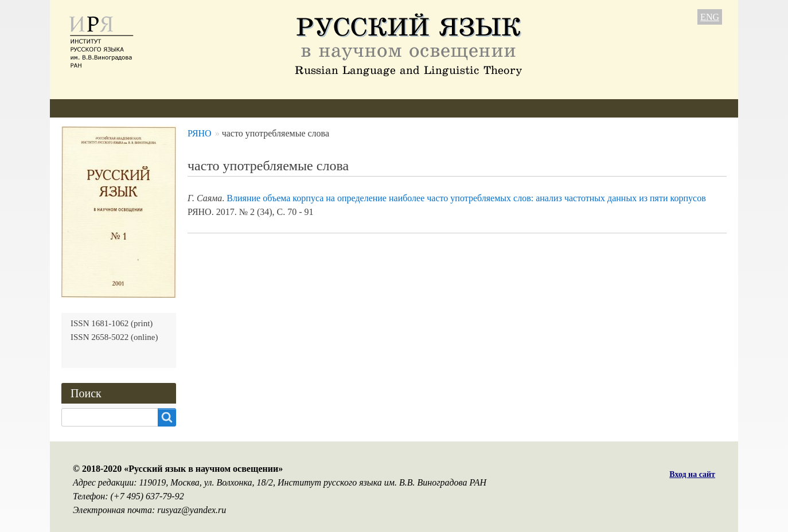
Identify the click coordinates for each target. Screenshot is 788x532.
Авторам (216, 108)
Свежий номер (284, 108)
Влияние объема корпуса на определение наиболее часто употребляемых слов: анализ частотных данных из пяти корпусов (466, 198)
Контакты (463, 108)
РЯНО (200, 133)
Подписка (402, 108)
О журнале (83, 108)
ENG (710, 17)
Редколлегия (151, 108)
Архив (348, 108)
